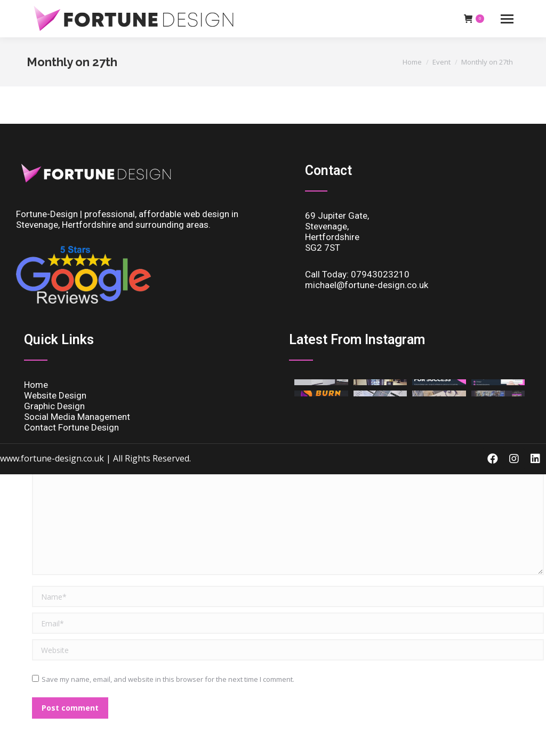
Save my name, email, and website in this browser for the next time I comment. (168, 679)
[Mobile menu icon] (507, 19)
